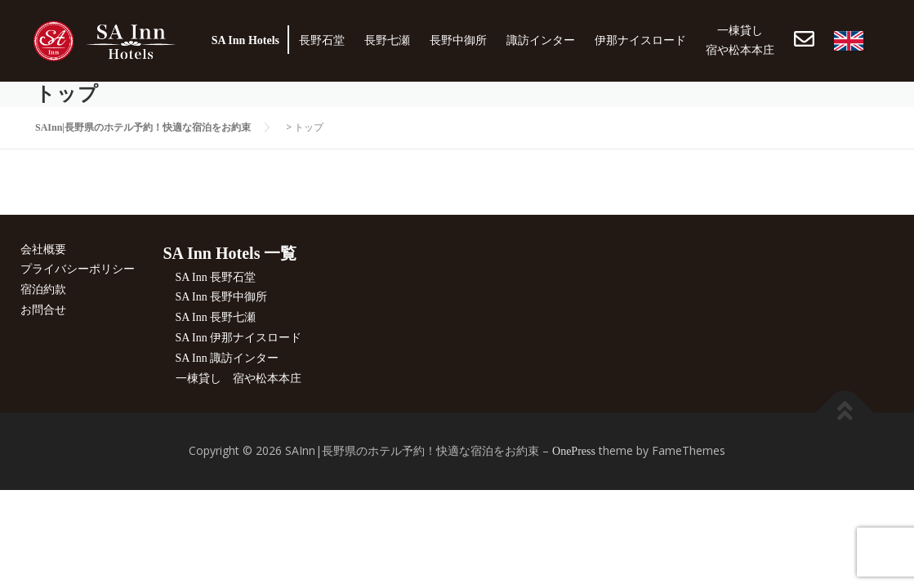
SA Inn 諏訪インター (227, 358)
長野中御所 (458, 40)
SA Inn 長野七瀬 (216, 317)
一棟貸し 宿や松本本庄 (239, 379)
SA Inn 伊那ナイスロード (239, 338)
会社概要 (43, 249)
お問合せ (43, 310)
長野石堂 (322, 40)
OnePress (574, 451)
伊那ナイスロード (640, 40)
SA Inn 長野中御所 (222, 297)
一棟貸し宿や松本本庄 (740, 40)
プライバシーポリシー (78, 269)
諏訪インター (541, 40)
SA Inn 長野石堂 (216, 277)
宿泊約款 (43, 290)
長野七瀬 (387, 40)
